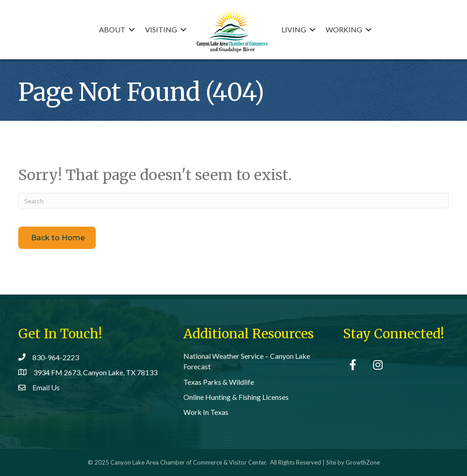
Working (344, 29)
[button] (57, 238)
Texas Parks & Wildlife (219, 382)
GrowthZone (363, 462)
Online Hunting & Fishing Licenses (236, 397)
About (112, 29)
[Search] (233, 201)
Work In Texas (206, 412)
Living (294, 29)
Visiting (161, 29)
